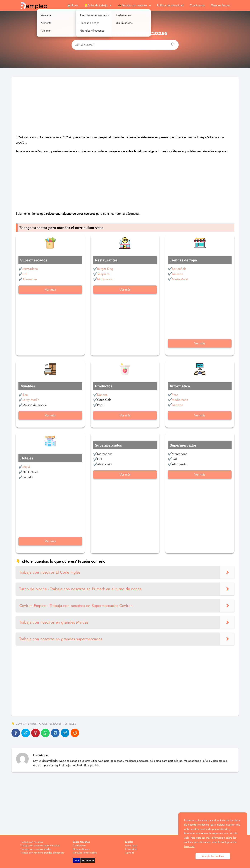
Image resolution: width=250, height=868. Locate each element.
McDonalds (105, 279)
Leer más (189, 846)
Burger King (105, 269)
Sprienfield (179, 269)
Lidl (25, 274)
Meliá (26, 467)
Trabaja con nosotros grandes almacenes (42, 853)
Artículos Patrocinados (85, 853)
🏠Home (73, 5)
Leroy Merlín (31, 400)
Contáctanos (197, 5)
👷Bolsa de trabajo (96, 5)
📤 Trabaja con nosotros (132, 5)
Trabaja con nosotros (32, 842)
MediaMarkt (180, 279)
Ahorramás (30, 279)
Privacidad (131, 849)
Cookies (129, 853)
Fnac (175, 395)
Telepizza (103, 274)
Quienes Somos (220, 5)
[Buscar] (172, 43)
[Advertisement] (125, 102)
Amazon (177, 274)
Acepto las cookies (213, 856)
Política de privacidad (170, 5)
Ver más (50, 290)
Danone (102, 395)
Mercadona (30, 269)
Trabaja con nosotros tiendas (36, 849)
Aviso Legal (131, 845)
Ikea (25, 395)
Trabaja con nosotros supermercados (40, 845)
